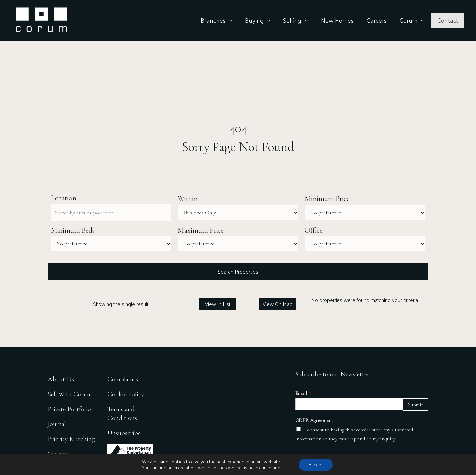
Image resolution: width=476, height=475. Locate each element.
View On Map (278, 304)
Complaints (123, 379)
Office (314, 230)
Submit (416, 405)
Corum (408, 20)
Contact (448, 20)
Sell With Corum (70, 394)
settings (275, 468)
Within (188, 199)
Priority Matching (71, 439)
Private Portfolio (69, 409)
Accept (316, 465)
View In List (218, 304)
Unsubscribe (124, 433)
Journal (57, 424)
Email (303, 393)
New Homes (337, 20)
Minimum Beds (73, 230)
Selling (292, 20)
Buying (254, 20)
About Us (61, 379)
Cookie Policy (126, 394)
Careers (377, 20)
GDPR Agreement (316, 420)
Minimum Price (327, 199)
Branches (213, 20)
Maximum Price (201, 230)
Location (64, 198)
